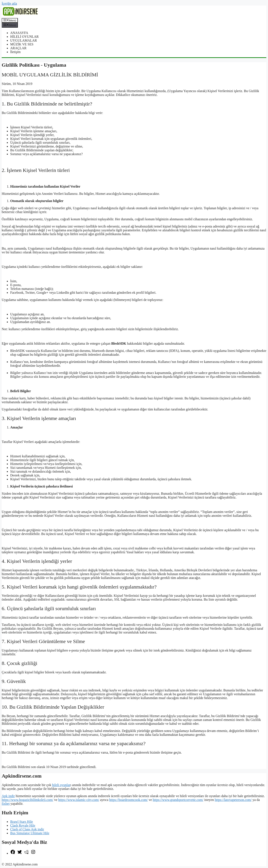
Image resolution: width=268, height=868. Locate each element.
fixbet (6, 804)
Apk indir (8, 796)
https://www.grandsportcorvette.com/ (178, 800)
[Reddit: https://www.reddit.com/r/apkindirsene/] (26, 853)
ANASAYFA (19, 33)
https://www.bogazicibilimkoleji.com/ (27, 800)
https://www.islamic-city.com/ (79, 800)
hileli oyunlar (61, 785)
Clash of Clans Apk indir (27, 829)
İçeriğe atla (9, 4)
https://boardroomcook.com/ (128, 800)
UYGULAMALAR (24, 40)
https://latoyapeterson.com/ (233, 800)
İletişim (15, 52)
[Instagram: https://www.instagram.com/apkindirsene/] (33, 853)
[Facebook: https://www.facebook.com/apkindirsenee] (13, 853)
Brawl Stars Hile (22, 822)
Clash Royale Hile (23, 825)
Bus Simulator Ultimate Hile (30, 833)
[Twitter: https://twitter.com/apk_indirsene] (20, 853)
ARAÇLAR (18, 48)
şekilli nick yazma (14, 860)
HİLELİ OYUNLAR (24, 37)
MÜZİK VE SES (22, 44)
